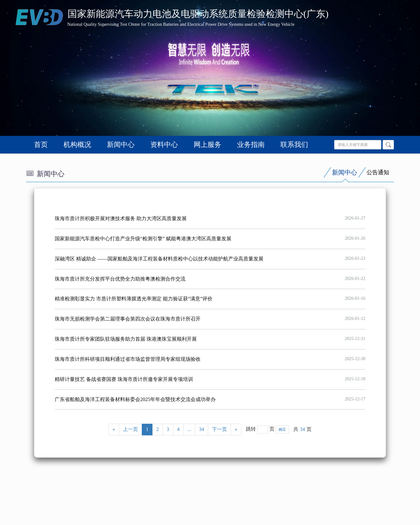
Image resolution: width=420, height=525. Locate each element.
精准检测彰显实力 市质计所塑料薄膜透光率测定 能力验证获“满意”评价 (134, 299)
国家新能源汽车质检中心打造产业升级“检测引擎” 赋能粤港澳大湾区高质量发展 (143, 239)
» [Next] (236, 429)
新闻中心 (121, 145)
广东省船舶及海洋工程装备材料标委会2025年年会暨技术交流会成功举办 (135, 399)
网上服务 (207, 145)
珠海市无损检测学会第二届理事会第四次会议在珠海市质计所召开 (128, 319)
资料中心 (164, 145)
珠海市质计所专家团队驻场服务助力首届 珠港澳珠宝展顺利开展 (126, 339)
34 (202, 429)
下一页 (219, 429)
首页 (41, 145)
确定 (282, 429)
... (189, 429)
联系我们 (294, 145)
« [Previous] (114, 429)
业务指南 (251, 145)
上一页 (130, 429)
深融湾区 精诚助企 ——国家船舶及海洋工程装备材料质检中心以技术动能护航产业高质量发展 (159, 259)
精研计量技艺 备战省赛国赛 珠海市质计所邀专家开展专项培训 (124, 379)
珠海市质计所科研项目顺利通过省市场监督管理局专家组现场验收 (128, 359)
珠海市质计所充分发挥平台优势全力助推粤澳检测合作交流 (120, 279)
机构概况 (77, 145)
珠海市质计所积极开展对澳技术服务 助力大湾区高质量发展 (121, 218)
